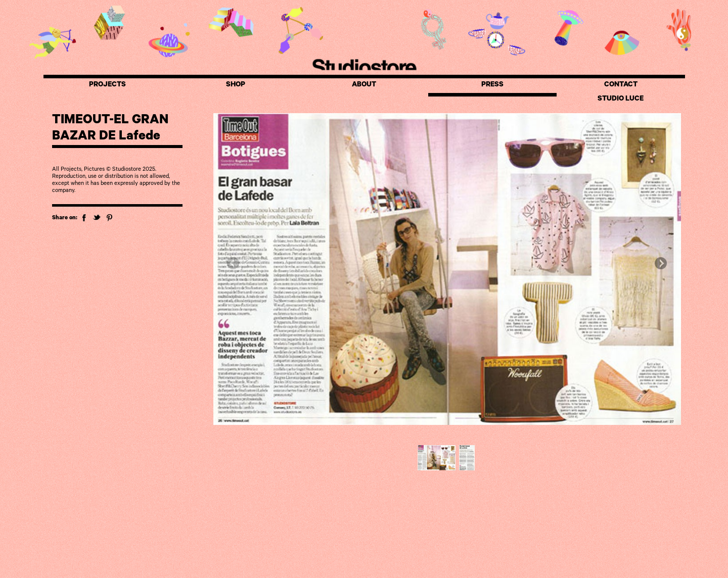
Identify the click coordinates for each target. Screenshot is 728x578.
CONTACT (621, 85)
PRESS (492, 85)
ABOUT (364, 85)
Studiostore (364, 66)
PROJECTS (107, 85)
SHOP (236, 85)
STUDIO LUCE (621, 100)
